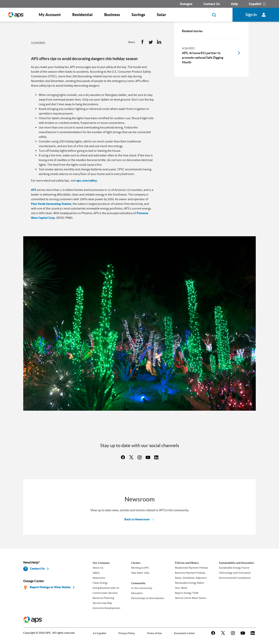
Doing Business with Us (106, 588)
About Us (98, 568)
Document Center (184, 633)
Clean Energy (100, 583)
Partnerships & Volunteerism (148, 598)
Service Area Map (102, 603)
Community (138, 583)
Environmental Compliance (235, 578)
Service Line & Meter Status (190, 598)
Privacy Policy (127, 633)
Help (234, 4)
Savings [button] (138, 15)
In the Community (142, 588)
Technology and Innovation (235, 573)
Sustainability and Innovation (236, 563)
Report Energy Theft (187, 593)
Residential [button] (82, 15)
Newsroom (99, 578)
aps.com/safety (87, 181)
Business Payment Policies (190, 573)
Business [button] (112, 15)
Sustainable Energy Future (234, 568)
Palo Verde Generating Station (51, 204)
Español (255, 4)
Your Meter (181, 588)
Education (137, 593)
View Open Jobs (140, 573)
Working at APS (140, 568)
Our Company (101, 563)
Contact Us (212, 4)
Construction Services (105, 593)
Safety (96, 573)
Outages (186, 4)
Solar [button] (161, 15)
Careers (136, 563)
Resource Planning (103, 598)
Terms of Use (154, 633)
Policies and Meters (187, 563)
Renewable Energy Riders (189, 583)
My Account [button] (50, 15)
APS (34, 190)
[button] (142, 43)
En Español (100, 633)
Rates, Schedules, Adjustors (191, 578)
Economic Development (106, 608)
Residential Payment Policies (191, 568)
